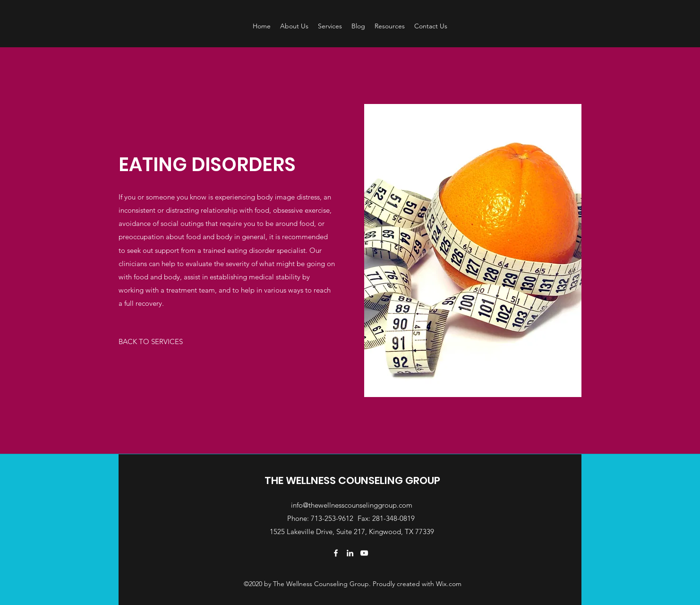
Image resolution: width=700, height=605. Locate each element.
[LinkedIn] (350, 553)
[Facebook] (336, 553)
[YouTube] (364, 553)
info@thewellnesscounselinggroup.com (352, 505)
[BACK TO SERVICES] (151, 342)
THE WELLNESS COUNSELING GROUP (352, 480)
